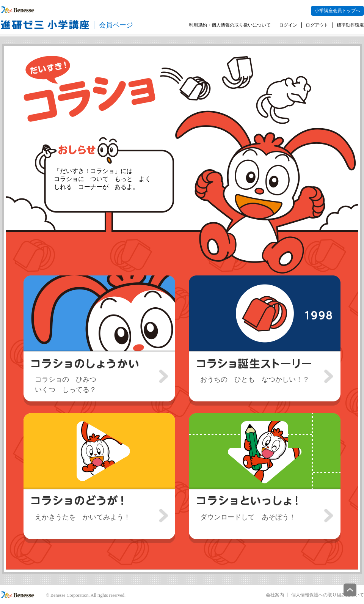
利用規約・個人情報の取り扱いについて (230, 25)
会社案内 (275, 595)
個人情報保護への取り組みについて (328, 595)
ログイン (288, 25)
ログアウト (317, 25)
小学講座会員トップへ (337, 11)
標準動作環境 (350, 25)
